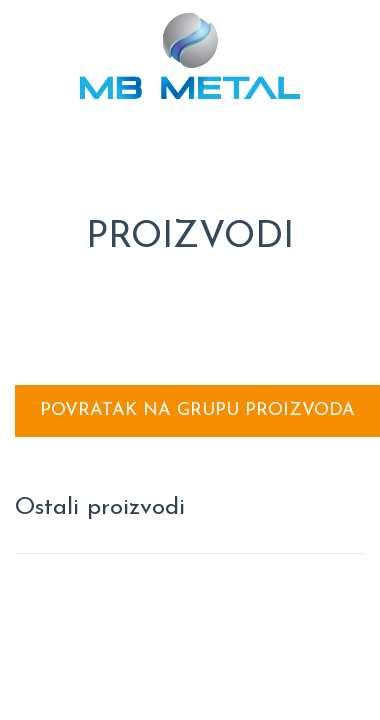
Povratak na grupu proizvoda (197, 410)
